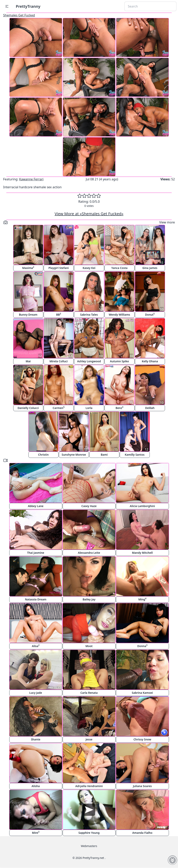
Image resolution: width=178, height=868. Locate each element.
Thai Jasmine (36, 553)
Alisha (36, 786)
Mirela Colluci (58, 361)
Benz (119, 408)
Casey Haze (89, 506)
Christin (43, 455)
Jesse (89, 739)
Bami (104, 455)
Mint (36, 833)
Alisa (36, 646)
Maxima (28, 268)
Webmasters (89, 846)
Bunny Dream (28, 315)
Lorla (89, 408)
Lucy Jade (36, 693)
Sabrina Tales (89, 315)
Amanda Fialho (142, 833)
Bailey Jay (89, 599)
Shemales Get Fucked (19, 15)
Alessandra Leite (89, 553)
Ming (142, 599)
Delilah (150, 408)
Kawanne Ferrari (31, 179)
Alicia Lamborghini (142, 506)
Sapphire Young (89, 833)
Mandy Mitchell (142, 553)
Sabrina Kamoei (142, 693)
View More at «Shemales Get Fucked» (89, 214)
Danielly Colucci (28, 408)
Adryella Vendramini (89, 786)
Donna (142, 646)
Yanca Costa (119, 268)
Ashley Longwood (89, 361)
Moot (89, 646)
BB (58, 314)
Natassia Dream (36, 599)
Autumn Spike (120, 361)
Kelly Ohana (150, 361)
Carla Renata (89, 693)
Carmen (59, 408)
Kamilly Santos (135, 455)
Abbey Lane (36, 506)
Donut (150, 314)
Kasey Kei (89, 268)
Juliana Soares (142, 786)
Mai (28, 361)
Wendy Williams (120, 315)
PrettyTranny (28, 6)
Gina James (150, 268)
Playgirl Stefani (59, 268)
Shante (36, 739)
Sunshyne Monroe (74, 455)
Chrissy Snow (142, 739)
